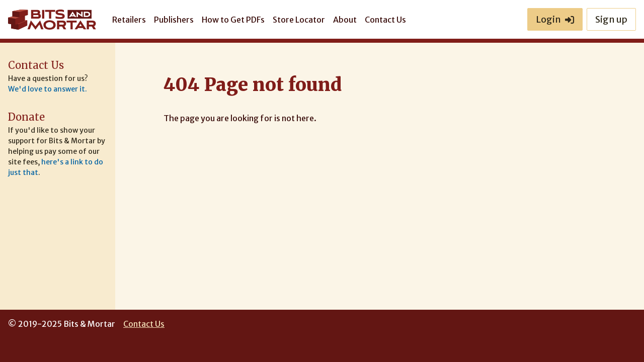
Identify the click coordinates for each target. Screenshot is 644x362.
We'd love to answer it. (48, 89)
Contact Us (385, 20)
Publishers (174, 20)
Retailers (129, 20)
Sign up (611, 19)
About (345, 20)
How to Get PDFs (233, 20)
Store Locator (299, 20)
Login (555, 19)
